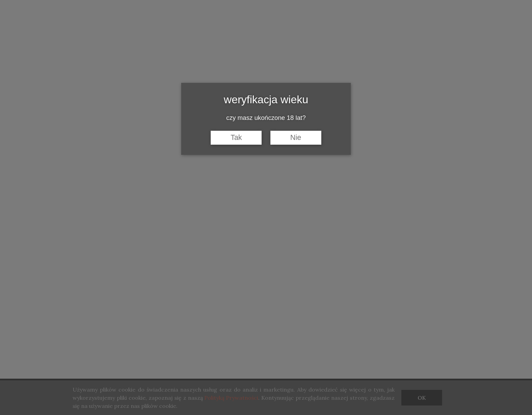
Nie (296, 138)
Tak (236, 138)
